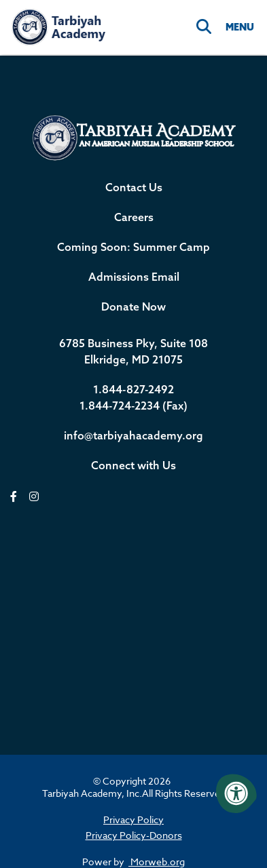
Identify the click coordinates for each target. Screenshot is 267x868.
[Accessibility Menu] (236, 793)
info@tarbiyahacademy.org (133, 435)
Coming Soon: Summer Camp (133, 247)
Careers (134, 217)
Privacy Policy (133, 820)
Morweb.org (157, 862)
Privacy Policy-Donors (134, 835)
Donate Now (133, 307)
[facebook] (14, 497)
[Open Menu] (239, 27)
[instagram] (34, 497)
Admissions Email (134, 277)
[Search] (204, 27)
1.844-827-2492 (133, 389)
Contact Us (134, 187)
